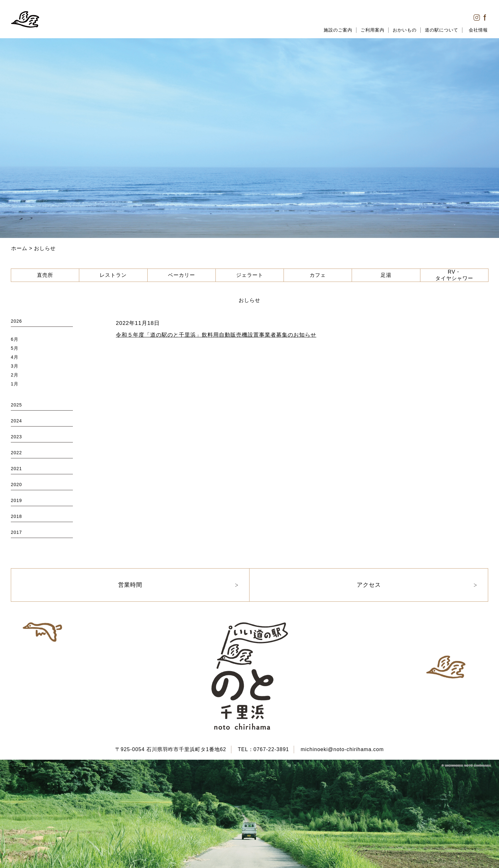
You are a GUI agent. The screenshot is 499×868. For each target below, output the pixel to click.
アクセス (369, 585)
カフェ (318, 275)
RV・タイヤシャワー (454, 275)
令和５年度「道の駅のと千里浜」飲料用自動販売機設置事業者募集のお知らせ (216, 335)
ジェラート (250, 275)
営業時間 (130, 585)
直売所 (45, 275)
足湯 (386, 275)
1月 (15, 384)
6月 (15, 339)
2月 (15, 375)
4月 (15, 357)
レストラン (113, 275)
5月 (15, 348)
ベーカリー (182, 275)
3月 (15, 366)
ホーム (19, 248)
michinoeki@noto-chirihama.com (342, 749)
